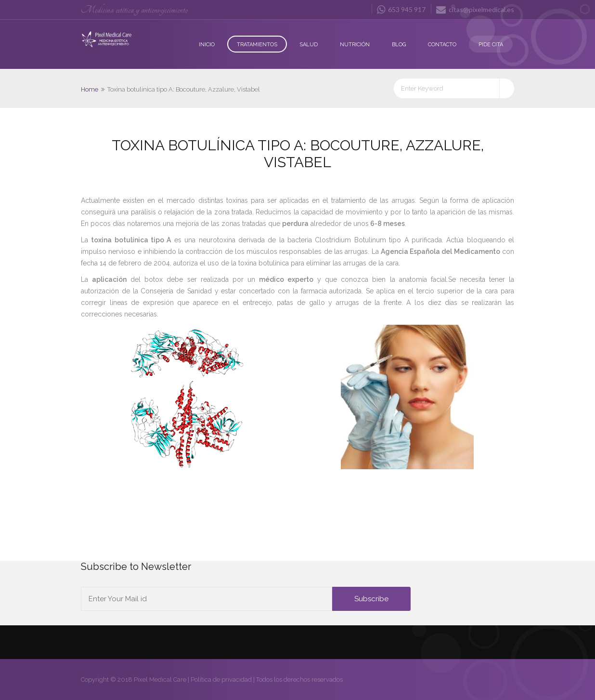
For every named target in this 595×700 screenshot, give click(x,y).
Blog (399, 45)
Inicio (207, 45)
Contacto (442, 45)
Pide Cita (491, 45)
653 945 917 (401, 9)
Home (90, 89)
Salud (309, 45)
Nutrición (355, 45)
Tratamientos (257, 45)
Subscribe (371, 599)
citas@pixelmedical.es (475, 9)
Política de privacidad (221, 680)
